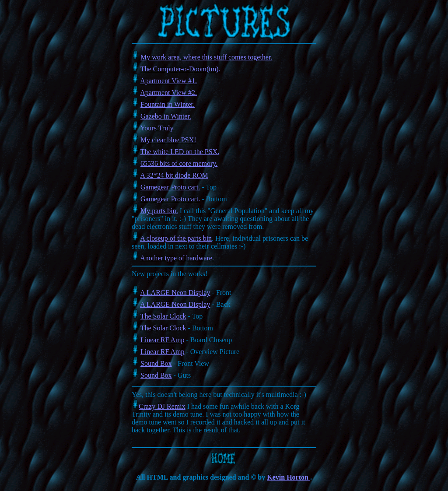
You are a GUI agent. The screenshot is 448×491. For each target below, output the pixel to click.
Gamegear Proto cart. (170, 187)
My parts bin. (159, 211)
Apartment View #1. (168, 81)
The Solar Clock (163, 316)
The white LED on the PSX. (180, 152)
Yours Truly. (157, 128)
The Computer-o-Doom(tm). (180, 69)
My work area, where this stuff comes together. (206, 57)
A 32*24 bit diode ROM (174, 175)
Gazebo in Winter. (166, 116)
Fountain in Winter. (168, 104)
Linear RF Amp (162, 340)
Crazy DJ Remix (162, 406)
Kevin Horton (289, 477)
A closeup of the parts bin (176, 238)
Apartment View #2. (168, 93)
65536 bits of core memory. (179, 163)
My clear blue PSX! (168, 140)
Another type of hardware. (177, 258)
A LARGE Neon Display (175, 293)
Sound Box (156, 363)
